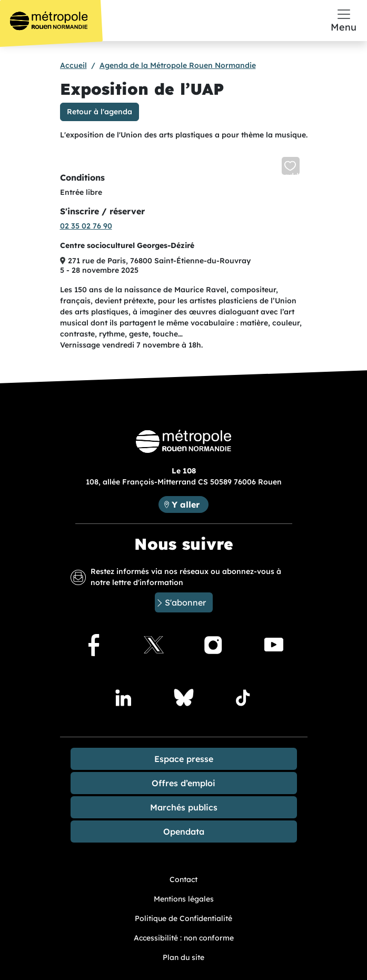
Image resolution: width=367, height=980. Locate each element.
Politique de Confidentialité (183, 918)
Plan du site (183, 957)
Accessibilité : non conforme (184, 938)
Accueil (73, 65)
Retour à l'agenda (100, 112)
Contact (183, 879)
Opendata (184, 831)
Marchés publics (184, 807)
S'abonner (185, 602)
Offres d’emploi (183, 783)
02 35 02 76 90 (86, 226)
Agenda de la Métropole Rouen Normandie (178, 65)
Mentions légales (184, 899)
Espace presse (184, 759)
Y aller (190, 504)
